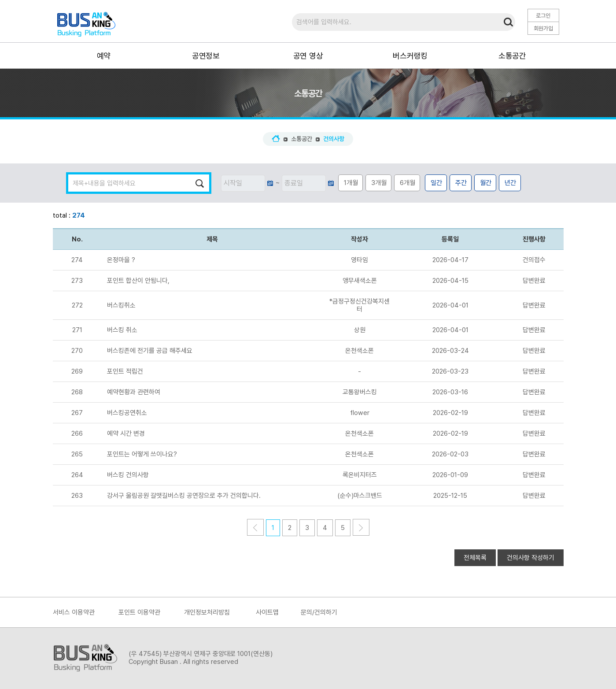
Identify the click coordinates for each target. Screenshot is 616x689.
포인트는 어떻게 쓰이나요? (142, 454)
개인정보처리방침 (207, 612)
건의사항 (334, 139)
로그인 (543, 16)
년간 (510, 183)
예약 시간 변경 (126, 433)
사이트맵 (267, 612)
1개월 (351, 183)
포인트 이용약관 (139, 612)
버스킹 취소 (122, 330)
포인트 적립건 (125, 371)
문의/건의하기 (319, 612)
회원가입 (543, 28)
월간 (486, 183)
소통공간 (302, 139)
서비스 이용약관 (74, 612)
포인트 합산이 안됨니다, (138, 281)
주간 (461, 183)
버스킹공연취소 (127, 413)
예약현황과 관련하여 (134, 392)
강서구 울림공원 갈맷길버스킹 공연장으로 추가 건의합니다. (184, 496)
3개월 (379, 183)
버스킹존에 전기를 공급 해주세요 (150, 351)
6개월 (408, 183)
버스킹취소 (121, 305)
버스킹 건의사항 (128, 475)
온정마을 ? (121, 260)
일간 (436, 183)
